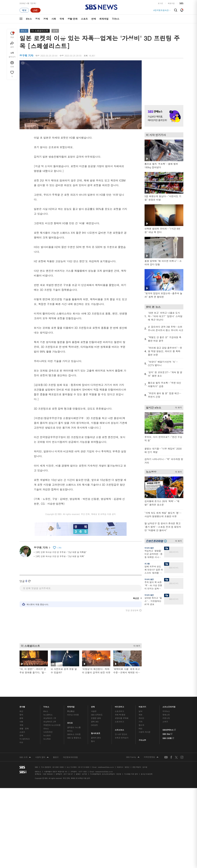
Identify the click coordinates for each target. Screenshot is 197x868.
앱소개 (141, 725)
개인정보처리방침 (70, 757)
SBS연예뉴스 (169, 729)
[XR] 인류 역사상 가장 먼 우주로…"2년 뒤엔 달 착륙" (60, 556)
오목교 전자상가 (122, 738)
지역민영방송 (151, 757)
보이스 (70, 731)
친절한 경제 (96, 718)
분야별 (22, 706)
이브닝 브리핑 (73, 715)
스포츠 (84, 19)
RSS (140, 728)
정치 (38, 19)
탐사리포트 (96, 733)
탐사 (93, 741)
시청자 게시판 (144, 732)
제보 (141, 715)
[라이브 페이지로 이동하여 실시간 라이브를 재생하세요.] (35, 10)
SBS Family (133, 757)
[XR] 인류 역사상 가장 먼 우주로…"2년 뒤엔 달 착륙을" (61, 552)
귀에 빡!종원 (120, 715)
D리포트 (94, 725)
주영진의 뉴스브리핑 (52, 725)
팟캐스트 (166, 715)
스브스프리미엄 (169, 706)
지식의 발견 (149, 548)
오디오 (70, 722)
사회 (54, 19)
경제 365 (95, 722)
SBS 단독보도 (97, 715)
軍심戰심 (71, 711)
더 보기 (136, 645)
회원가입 (171, 3)
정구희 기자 (42, 548)
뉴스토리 (47, 735)
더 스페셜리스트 (40, 31)
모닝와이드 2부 (50, 722)
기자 (141, 722)
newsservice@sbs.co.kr (104, 772)
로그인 (161, 3)
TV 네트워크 (25, 739)
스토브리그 (119, 722)
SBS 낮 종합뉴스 (74, 738)
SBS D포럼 (168, 738)
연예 (94, 19)
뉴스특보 (47, 739)
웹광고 (56, 757)
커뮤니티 (166, 718)
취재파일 (104, 19)
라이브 (141, 718)
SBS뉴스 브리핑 (74, 734)
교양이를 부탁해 (122, 718)
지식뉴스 (166, 711)
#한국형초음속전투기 (162, 10)
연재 (93, 706)
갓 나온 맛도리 (121, 734)
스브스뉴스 (119, 729)
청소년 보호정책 (147, 774)
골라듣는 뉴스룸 (74, 727)
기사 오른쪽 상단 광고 (163, 79)
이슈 (21, 742)
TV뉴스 (116, 19)
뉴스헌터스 (48, 715)
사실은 (94, 711)
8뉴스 (29, 19)
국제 (62, 19)
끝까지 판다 (96, 738)
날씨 (141, 711)
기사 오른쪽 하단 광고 (163, 635)
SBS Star (167, 733)
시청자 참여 (42, 757)
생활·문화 (72, 19)
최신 (21, 711)
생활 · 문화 (24, 728)
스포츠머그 (119, 711)
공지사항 (142, 740)
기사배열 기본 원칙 (131, 774)
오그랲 (147, 564)
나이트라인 (48, 732)
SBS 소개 (25, 757)
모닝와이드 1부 (50, 718)
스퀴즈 (165, 722)
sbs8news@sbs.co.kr (106, 767)
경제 (46, 19)
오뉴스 (46, 728)
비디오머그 (119, 706)
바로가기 (142, 706)
